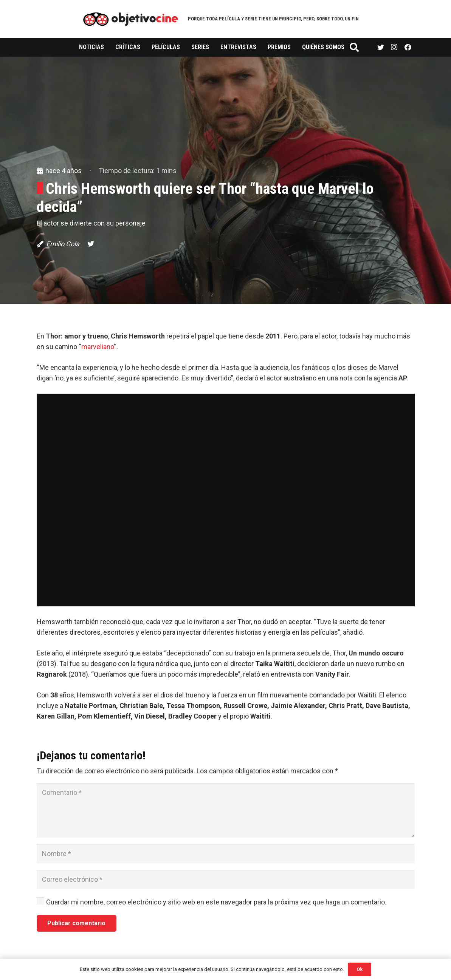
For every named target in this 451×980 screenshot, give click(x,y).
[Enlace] (131, 19)
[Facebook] (408, 47)
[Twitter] (381, 47)
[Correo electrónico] (226, 880)
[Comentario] (226, 810)
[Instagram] (394, 47)
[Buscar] (354, 47)
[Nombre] (226, 854)
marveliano (98, 347)
